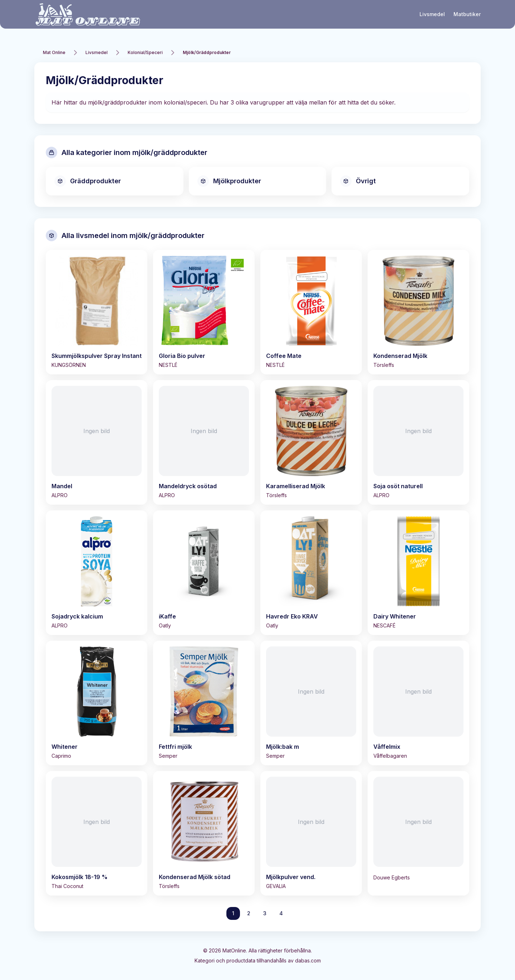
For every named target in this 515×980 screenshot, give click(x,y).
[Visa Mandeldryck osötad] (204, 442)
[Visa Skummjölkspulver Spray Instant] (97, 312)
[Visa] (418, 829)
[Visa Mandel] (97, 442)
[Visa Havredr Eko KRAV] (311, 573)
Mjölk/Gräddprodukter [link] (207, 52)
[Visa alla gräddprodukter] (115, 181)
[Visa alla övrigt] (400, 181)
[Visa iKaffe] (204, 573)
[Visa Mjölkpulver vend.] (311, 833)
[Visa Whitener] (97, 703)
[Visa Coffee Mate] (311, 312)
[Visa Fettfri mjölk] (204, 703)
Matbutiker (467, 14)
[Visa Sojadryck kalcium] (97, 573)
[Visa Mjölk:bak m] (311, 703)
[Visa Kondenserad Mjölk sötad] (204, 833)
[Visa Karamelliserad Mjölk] (311, 442)
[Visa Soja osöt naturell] (418, 442)
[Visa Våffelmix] (418, 703)
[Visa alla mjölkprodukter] (258, 181)
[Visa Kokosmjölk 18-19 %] (97, 833)
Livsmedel (432, 14)
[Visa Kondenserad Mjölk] (418, 312)
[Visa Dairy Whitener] (418, 573)
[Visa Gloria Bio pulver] (204, 312)
